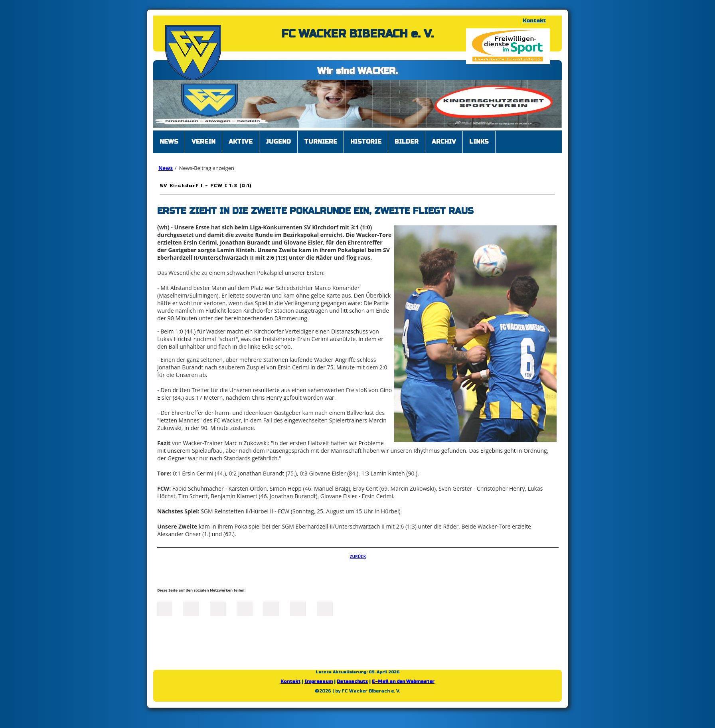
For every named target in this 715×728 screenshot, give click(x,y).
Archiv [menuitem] (444, 142)
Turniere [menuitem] (321, 142)
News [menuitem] (169, 142)
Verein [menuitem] (203, 142)
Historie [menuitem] (366, 142)
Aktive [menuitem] (241, 142)
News (166, 168)
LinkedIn (218, 608)
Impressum (319, 682)
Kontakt (534, 21)
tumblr (298, 608)
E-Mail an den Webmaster (403, 682)
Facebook (164, 608)
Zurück (358, 556)
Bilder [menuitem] (407, 142)
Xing (245, 608)
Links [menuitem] (479, 142)
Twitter (191, 608)
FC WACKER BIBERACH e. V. (357, 34)
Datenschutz (352, 682)
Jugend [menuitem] (278, 142)
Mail (271, 608)
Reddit (325, 608)
